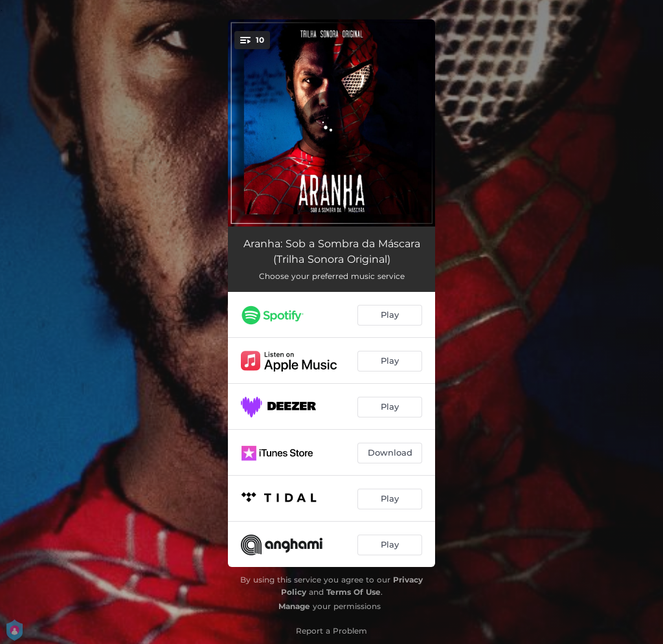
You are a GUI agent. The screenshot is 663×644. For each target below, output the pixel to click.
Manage (294, 606)
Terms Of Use (354, 592)
